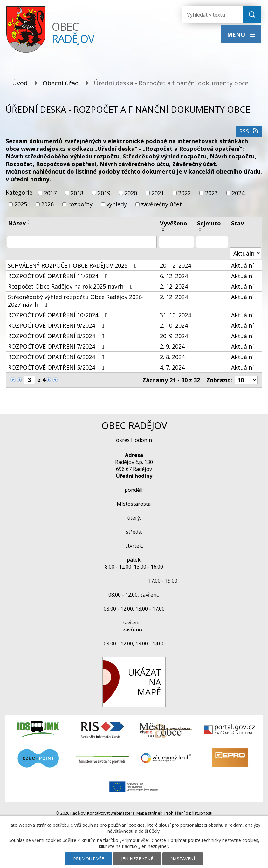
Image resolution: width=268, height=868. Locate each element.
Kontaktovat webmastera (111, 813)
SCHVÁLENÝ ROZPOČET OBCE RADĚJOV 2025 (74, 265)
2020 (131, 193)
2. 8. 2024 (172, 357)
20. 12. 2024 (175, 265)
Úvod (20, 83)
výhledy (117, 204)
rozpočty (80, 204)
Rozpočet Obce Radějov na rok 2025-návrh (72, 286)
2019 (104, 193)
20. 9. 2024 (174, 336)
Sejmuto (209, 223)
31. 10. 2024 (175, 315)
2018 (77, 193)
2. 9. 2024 (172, 346)
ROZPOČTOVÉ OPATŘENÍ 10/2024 (59, 315)
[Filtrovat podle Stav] (246, 253)
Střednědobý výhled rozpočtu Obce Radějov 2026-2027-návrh (76, 301)
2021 (158, 193)
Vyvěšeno (174, 223)
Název (17, 223)
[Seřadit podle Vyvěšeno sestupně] (163, 231)
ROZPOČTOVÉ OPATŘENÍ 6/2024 (57, 357)
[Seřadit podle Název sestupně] (29, 223)
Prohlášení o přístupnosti (188, 813)
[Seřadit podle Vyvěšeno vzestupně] (163, 228)
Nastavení (183, 859)
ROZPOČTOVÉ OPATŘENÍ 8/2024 (57, 336)
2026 (47, 204)
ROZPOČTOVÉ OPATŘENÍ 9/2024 (57, 325)
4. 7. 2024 (172, 367)
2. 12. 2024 (174, 286)
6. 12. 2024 (174, 276)
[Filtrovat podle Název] (82, 242)
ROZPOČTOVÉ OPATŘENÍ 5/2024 (57, 367)
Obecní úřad (61, 83)
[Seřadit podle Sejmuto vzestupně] (201, 228)
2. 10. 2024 (174, 325)
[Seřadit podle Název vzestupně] (29, 221)
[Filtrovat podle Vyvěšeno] (177, 242)
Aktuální (242, 265)
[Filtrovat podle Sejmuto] (212, 242)
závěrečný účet (161, 204)
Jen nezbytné (137, 859)
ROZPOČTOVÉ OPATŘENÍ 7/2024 (57, 346)
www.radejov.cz (43, 149)
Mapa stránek (149, 813)
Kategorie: (20, 192)
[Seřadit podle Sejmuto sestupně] (201, 231)
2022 (184, 193)
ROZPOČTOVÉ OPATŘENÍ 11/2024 (59, 276)
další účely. (150, 831)
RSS (249, 131)
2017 (50, 193)
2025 (21, 204)
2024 (238, 193)
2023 (211, 193)
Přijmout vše (89, 859)
